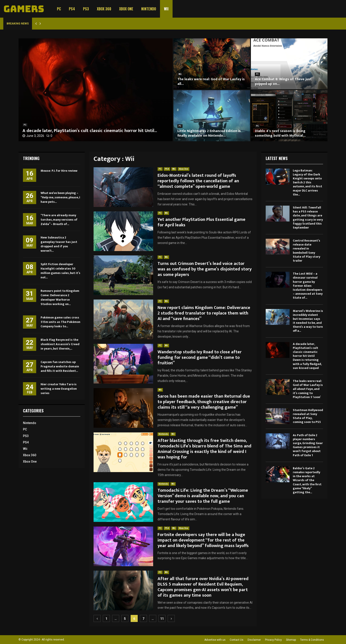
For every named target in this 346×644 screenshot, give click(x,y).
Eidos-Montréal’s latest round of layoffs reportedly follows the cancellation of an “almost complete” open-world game (198, 181)
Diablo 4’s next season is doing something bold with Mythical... (280, 133)
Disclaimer (254, 640)
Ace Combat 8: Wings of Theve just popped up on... (283, 82)
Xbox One (126, 9)
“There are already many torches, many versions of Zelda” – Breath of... (59, 220)
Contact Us (237, 640)
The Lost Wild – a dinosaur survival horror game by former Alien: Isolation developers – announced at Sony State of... (308, 286)
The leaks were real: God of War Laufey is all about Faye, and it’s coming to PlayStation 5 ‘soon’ (308, 389)
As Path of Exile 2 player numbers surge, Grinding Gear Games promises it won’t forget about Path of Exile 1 (308, 445)
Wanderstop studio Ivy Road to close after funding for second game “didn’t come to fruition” (200, 357)
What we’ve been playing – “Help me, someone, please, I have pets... (60, 197)
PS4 (72, 9)
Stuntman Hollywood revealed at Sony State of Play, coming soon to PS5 (308, 416)
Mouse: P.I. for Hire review (59, 171)
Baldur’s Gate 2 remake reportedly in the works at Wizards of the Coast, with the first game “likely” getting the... (307, 480)
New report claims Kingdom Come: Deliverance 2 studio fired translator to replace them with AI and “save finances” (204, 313)
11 (162, 619)
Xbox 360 (104, 9)
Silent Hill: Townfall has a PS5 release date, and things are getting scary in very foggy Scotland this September (308, 218)
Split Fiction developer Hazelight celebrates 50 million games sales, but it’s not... (60, 271)
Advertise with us (215, 640)
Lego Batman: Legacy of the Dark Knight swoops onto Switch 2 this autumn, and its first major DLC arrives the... (307, 182)
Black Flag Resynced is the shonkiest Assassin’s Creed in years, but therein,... (60, 344)
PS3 (86, 9)
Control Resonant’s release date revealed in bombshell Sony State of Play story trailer (307, 251)
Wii (166, 9)
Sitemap (291, 640)
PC (59, 9)
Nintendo (149, 9)
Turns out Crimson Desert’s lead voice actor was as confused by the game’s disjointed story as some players (205, 269)
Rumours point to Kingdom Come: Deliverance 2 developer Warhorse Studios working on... (60, 297)
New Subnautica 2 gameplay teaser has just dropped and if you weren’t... (59, 244)
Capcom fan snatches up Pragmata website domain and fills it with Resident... (60, 366)
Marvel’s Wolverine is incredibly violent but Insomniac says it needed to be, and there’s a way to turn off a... (308, 321)
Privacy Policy (273, 640)
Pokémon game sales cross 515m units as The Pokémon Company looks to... (60, 322)
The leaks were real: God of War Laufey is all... (211, 82)
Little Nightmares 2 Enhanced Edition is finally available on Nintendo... (209, 133)
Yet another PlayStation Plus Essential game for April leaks (201, 222)
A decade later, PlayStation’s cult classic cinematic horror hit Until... (90, 131)
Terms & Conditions (312, 640)
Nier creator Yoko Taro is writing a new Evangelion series (59, 389)
